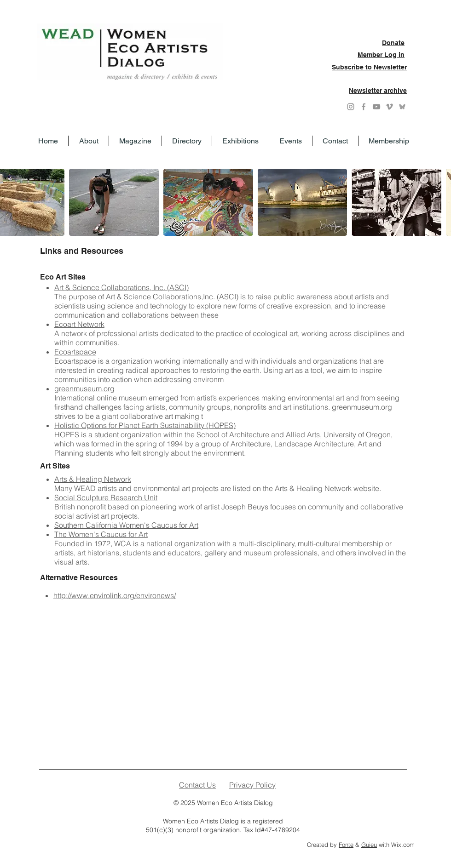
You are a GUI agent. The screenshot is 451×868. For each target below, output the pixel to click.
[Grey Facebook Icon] (364, 107)
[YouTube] (376, 107)
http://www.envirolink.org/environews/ (115, 595)
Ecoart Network (79, 324)
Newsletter (390, 67)
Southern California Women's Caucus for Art (126, 525)
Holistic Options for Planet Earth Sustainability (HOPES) (145, 425)
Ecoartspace (75, 352)
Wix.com (403, 845)
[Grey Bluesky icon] (402, 107)
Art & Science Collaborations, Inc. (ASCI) (121, 287)
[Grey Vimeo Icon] (389, 107)
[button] (114, 202)
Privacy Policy (252, 785)
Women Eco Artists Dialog (235, 803)
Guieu (369, 845)
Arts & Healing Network (93, 479)
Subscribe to (353, 67)
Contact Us (197, 785)
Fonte (346, 845)
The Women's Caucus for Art (101, 534)
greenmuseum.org (84, 388)
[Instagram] (351, 107)
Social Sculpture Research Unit (106, 497)
